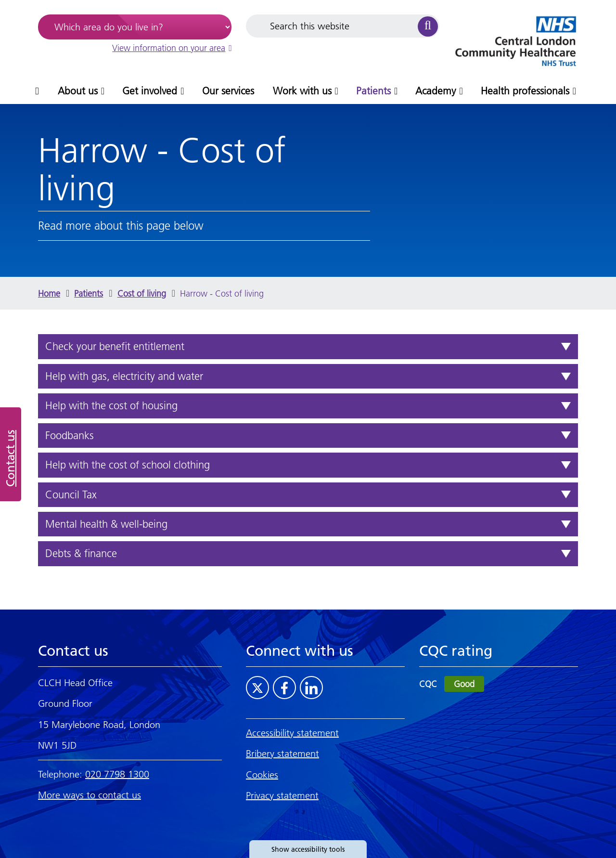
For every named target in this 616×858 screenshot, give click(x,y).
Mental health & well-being (106, 524)
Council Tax (71, 495)
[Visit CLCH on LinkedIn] (311, 688)
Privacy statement (282, 795)
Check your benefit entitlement (115, 346)
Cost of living (142, 293)
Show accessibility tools (308, 849)
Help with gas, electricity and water (124, 376)
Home (49, 293)
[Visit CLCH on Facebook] (284, 688)
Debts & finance (81, 553)
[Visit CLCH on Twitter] (257, 688)
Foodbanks (70, 435)
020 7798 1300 (117, 774)
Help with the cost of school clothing (128, 465)
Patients (89, 293)
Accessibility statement (292, 733)
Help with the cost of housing (111, 406)
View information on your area (172, 48)
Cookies (262, 775)
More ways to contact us (90, 795)
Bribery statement (282, 754)
